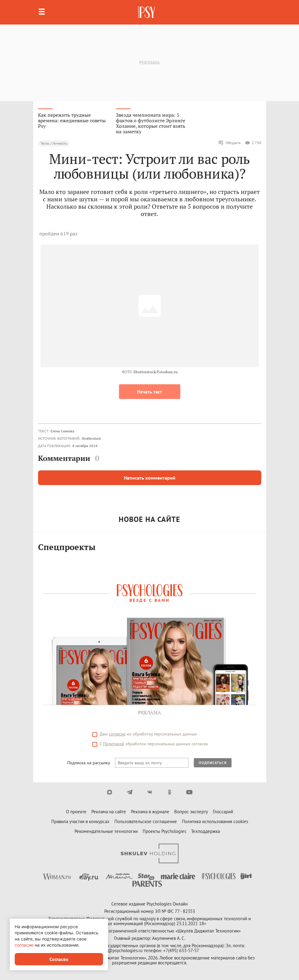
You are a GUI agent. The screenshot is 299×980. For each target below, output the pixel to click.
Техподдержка (205, 831)
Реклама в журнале (150, 812)
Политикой (114, 744)
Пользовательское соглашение (146, 821)
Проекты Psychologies (164, 831)
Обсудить (230, 143)
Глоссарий (223, 812)
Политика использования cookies (215, 821)
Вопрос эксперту (191, 812)
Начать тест (150, 392)
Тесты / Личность (54, 143)
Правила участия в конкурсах (80, 821)
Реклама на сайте (109, 812)
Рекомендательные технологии (106, 831)
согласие (117, 734)
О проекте (76, 812)
